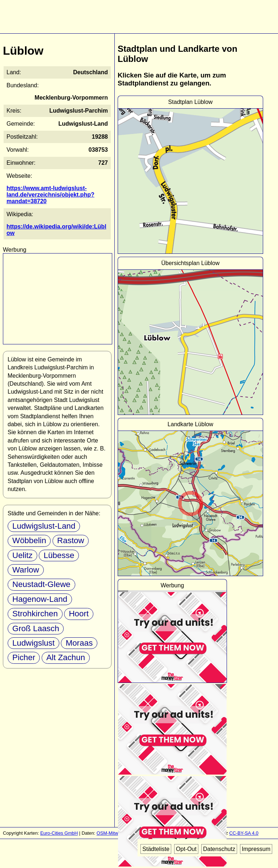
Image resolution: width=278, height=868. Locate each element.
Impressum (256, 849)
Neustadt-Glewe (41, 584)
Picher (24, 657)
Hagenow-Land (40, 599)
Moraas (79, 643)
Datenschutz (219, 849)
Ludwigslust (33, 643)
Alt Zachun (66, 657)
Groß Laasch (36, 628)
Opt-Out (186, 849)
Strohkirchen (35, 614)
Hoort (79, 614)
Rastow (71, 540)
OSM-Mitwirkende (115, 833)
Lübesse (59, 555)
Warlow (26, 570)
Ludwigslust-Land (44, 526)
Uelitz (22, 555)
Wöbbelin (29, 540)
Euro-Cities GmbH (59, 833)
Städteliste (156, 849)
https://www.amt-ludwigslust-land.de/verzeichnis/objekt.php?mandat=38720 (50, 195)
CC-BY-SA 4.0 (244, 833)
